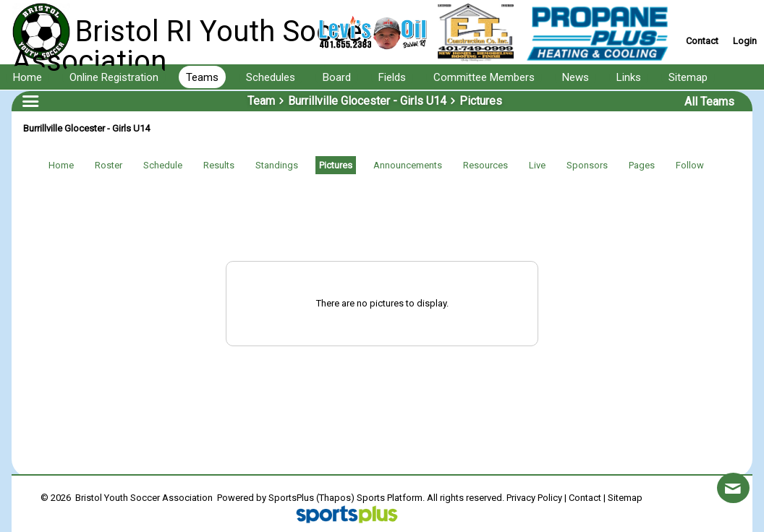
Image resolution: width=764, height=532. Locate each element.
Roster (109, 165)
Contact (585, 498)
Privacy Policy (534, 498)
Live (537, 165)
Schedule (163, 165)
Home (61, 165)
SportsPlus (291, 498)
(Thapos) (335, 498)
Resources (485, 165)
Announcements (408, 165)
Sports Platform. (391, 498)
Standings (277, 165)
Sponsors (587, 165)
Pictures (336, 165)
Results (219, 165)
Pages (642, 165)
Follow (690, 165)
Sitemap (625, 498)
